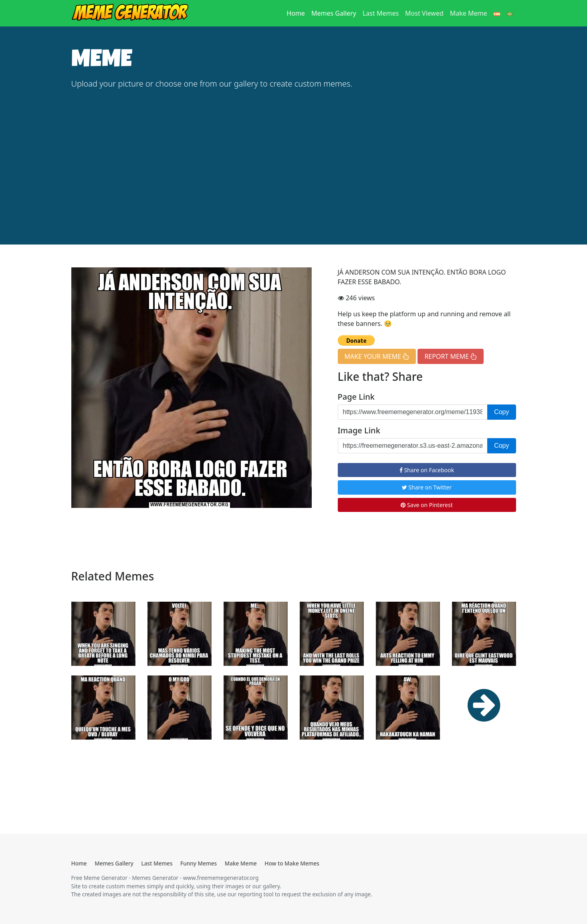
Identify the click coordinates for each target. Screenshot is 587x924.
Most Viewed (424, 13)
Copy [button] (501, 412)
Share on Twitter (427, 487)
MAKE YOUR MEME (377, 356)
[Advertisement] (294, 156)
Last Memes (381, 13)
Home (297, 13)
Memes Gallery (334, 13)
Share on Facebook (427, 470)
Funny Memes (199, 863)
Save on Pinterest (427, 505)
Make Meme (469, 13)
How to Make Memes (292, 863)
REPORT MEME (451, 356)
